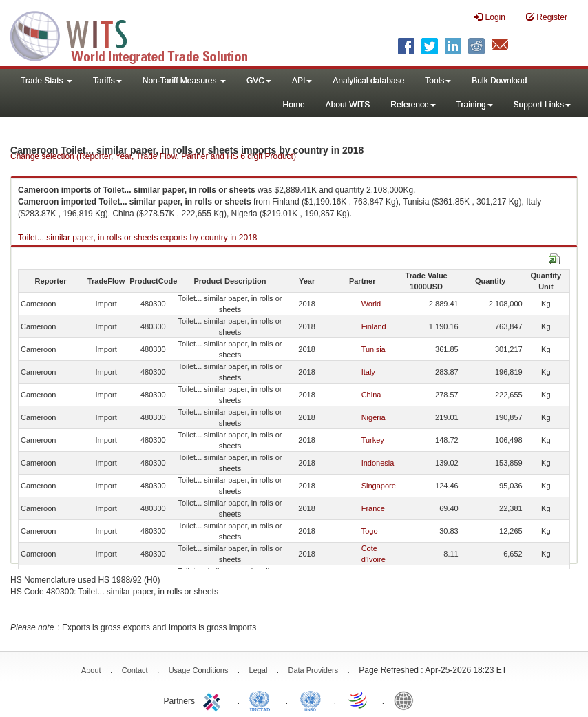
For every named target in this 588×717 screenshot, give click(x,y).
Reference (413, 105)
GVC (259, 81)
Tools (438, 81)
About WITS (348, 105)
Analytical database (368, 81)
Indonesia (378, 463)
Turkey (373, 440)
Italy (368, 372)
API (302, 81)
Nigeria (374, 417)
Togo (370, 531)
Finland (374, 326)
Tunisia (374, 349)
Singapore (379, 486)
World (371, 304)
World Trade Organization (359, 700)
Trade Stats (46, 81)
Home (294, 105)
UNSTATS (311, 700)
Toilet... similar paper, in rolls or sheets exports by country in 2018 (138, 238)
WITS (138, 34)
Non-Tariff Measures (184, 81)
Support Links (542, 105)
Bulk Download (499, 81)
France (373, 508)
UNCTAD (262, 700)
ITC (214, 700)
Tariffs (107, 81)
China (371, 395)
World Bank (407, 700)
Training (475, 105)
